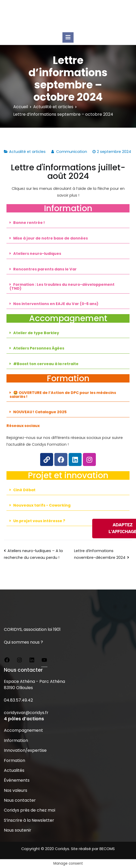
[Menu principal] (68, 37)
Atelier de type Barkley (36, 333)
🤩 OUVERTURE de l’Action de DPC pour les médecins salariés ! (63, 394)
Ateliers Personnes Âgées (39, 348)
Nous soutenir (18, 830)
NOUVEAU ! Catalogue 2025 (40, 412)
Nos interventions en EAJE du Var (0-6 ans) (56, 304)
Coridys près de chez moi (30, 810)
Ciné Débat (24, 490)
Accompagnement (23, 730)
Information (16, 740)
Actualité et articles (27, 152)
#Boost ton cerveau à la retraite (46, 364)
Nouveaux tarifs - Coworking (42, 505)
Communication (72, 152)
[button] (68, 223)
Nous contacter (20, 800)
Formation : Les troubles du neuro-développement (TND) (62, 286)
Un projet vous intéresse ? (39, 521)
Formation (15, 760)
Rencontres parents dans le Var (45, 269)
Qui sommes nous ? (23, 642)
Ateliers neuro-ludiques (37, 254)
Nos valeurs (16, 790)
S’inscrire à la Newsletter (29, 820)
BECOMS (107, 849)
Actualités (14, 770)
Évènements (17, 780)
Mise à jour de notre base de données (51, 238)
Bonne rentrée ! (29, 223)
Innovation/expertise (25, 750)
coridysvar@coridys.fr (26, 713)
